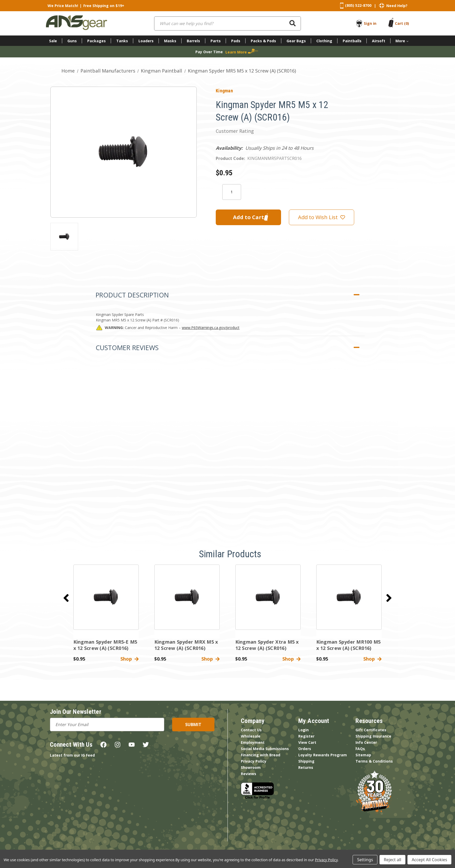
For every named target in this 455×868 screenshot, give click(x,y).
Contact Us (251, 730)
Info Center (366, 742)
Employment (253, 742)
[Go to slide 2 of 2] (66, 598)
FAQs (360, 749)
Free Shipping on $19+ (104, 6)
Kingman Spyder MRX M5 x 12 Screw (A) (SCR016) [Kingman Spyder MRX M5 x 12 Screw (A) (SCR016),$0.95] (186, 645)
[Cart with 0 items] (402, 23)
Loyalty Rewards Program (323, 755)
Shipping (306, 761)
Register (306, 736)
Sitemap (363, 755)
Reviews (249, 774)
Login (304, 730)
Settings (365, 860)
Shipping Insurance (373, 736)
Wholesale (251, 736)
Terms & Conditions (374, 761)
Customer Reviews (127, 348)
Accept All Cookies (429, 860)
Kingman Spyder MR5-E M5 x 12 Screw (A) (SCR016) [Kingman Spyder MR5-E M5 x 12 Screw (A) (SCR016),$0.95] (105, 645)
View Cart (307, 742)
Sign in (370, 23)
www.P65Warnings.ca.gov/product (211, 328)
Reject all (392, 860)
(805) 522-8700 (358, 5)
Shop (130, 659)
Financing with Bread (261, 755)
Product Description (132, 295)
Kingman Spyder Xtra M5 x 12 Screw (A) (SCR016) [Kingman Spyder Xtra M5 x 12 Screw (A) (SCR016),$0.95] (267, 645)
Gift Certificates (371, 730)
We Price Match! (63, 6)
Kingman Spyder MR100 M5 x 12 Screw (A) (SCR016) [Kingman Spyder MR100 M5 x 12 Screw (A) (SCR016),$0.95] (349, 645)
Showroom (251, 767)
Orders (305, 749)
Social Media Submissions (265, 749)
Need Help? (397, 6)
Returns (306, 767)
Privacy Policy (254, 761)
